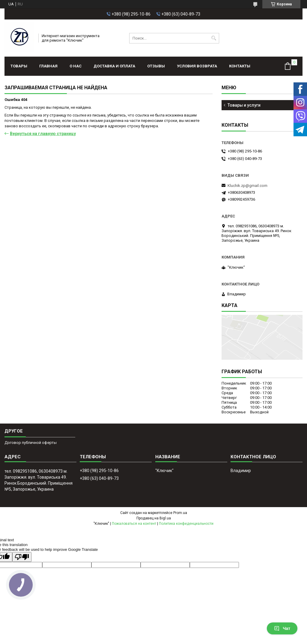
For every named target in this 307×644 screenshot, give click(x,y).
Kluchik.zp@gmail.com (247, 186)
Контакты (240, 66)
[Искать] (214, 38)
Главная (48, 66)
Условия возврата (197, 66)
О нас (76, 66)
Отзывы (156, 66)
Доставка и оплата (114, 66)
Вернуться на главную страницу (43, 134)
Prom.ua (180, 513)
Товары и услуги (244, 105)
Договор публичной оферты (31, 443)
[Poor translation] (22, 557)
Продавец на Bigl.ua (154, 518)
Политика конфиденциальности (186, 524)
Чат (282, 628)
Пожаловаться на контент (134, 524)
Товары (19, 66)
